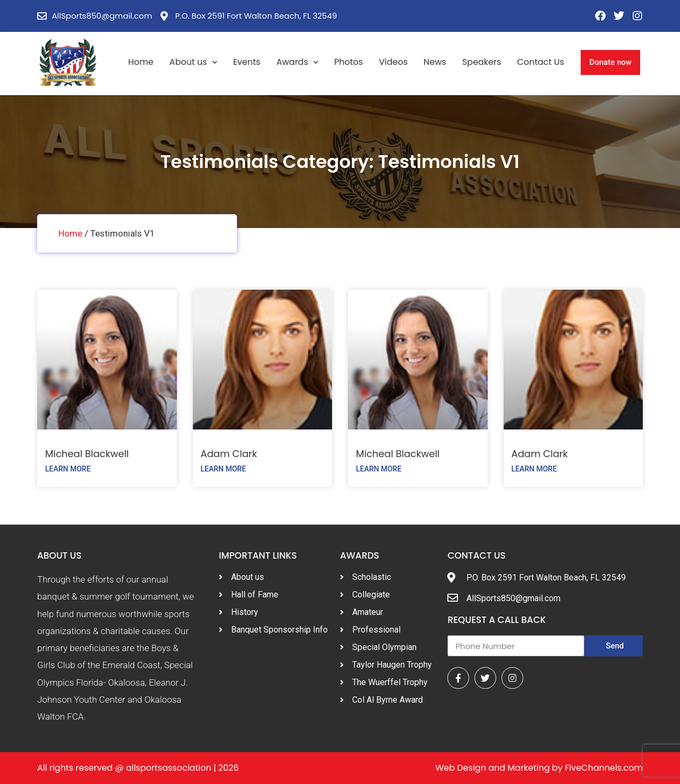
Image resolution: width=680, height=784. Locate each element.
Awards (297, 62)
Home (141, 62)
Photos (348, 62)
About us (193, 62)
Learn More (68, 469)
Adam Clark (229, 454)
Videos (393, 62)
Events (247, 62)
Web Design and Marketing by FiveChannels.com (539, 768)
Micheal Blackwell (87, 454)
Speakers (482, 62)
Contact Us (540, 62)
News (435, 62)
